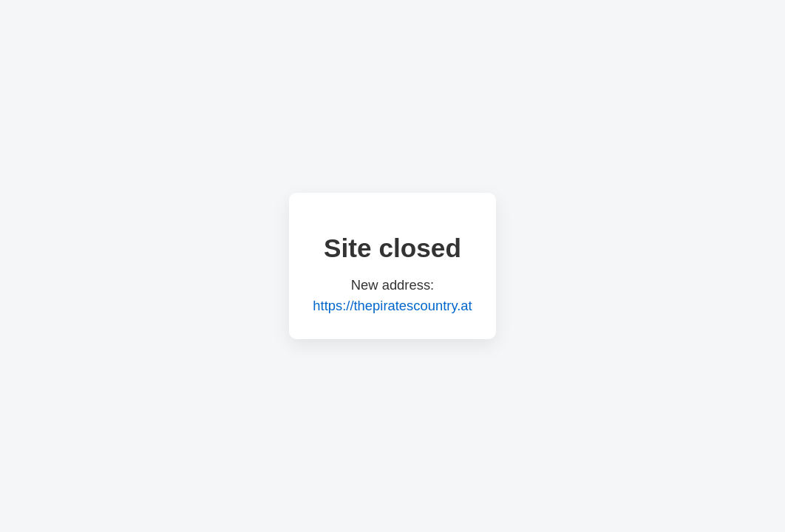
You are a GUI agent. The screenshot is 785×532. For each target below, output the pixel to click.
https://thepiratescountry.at (392, 306)
